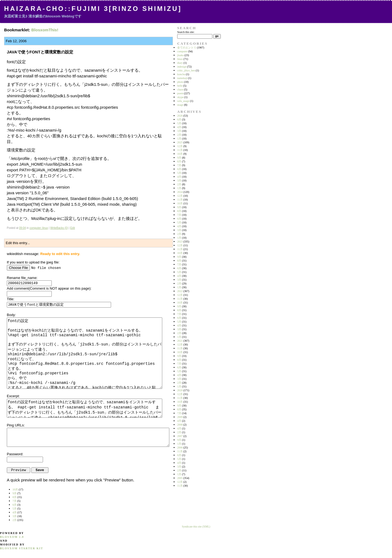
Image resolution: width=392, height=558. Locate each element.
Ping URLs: (16, 425)
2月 (179, 135)
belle (180, 86)
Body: (11, 315)
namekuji (182, 78)
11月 (180, 150)
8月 (179, 161)
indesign (182, 67)
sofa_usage (183, 101)
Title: (11, 299)
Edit (73, 228)
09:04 (22, 228)
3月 (179, 131)
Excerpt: (13, 396)
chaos (180, 90)
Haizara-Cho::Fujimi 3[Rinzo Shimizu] (93, 9)
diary (180, 63)
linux (180, 59)
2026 (180, 116)
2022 (180, 291)
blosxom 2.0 (12, 537)
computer (182, 51)
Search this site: (186, 32)
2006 (180, 448)
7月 (179, 165)
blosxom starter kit (22, 548)
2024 (180, 192)
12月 (180, 146)
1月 (179, 139)
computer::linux (39, 228)
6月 (179, 119)
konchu (181, 74)
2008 (180, 425)
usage (180, 105)
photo (180, 82)
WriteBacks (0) (59, 228)
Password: (15, 454)
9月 (179, 158)
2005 (180, 478)
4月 (179, 127)
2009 (180, 417)
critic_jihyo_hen (186, 70)
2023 (180, 242)
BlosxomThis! (45, 30)
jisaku (180, 55)
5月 (179, 123)
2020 (180, 390)
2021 (180, 341)
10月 (180, 154)
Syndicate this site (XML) (196, 527)
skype (180, 97)
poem (180, 93)
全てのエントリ (187, 48)
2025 (180, 142)
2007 (180, 436)
